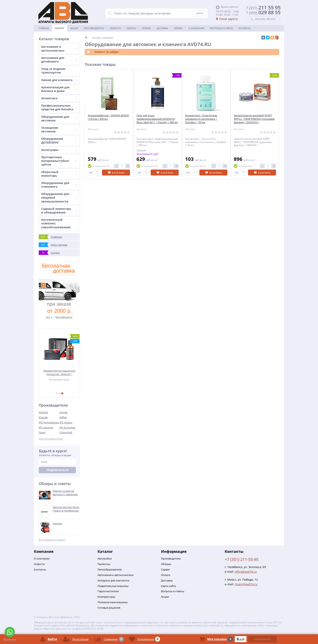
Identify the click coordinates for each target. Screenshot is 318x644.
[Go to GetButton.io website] (10, 640)
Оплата (146, 28)
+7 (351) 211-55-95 (242, 559)
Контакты (245, 28)
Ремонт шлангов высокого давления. (65, 493)
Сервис (178, 28)
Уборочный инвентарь (59, 174)
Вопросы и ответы (221, 28)
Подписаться (57, 470)
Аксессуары (59, 150)
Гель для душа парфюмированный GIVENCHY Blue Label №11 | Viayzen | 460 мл (157, 119)
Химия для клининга (59, 80)
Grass (42, 432)
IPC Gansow (46, 428)
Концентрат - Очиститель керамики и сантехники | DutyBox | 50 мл (201, 119)
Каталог (60, 28)
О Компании (196, 28)
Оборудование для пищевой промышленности (59, 198)
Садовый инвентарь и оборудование (59, 211)
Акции (74, 28)
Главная (44, 28)
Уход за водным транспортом (53, 71)
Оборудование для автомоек (59, 119)
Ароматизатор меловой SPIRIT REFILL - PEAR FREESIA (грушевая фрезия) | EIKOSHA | (254, 119)
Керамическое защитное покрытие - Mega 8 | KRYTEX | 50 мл (59, 372)
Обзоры (131, 28)
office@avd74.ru (246, 572)
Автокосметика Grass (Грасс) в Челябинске (66, 509)
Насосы (57, 523)
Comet (63, 412)
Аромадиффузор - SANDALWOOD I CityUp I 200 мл (108, 117)
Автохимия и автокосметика (59, 48)
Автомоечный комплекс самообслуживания (56, 223)
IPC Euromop (67, 428)
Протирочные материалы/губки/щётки (59, 161)
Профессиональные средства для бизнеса (59, 107)
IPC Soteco (66, 422)
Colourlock (66, 432)
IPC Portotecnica (49, 422)
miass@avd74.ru (246, 584)
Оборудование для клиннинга (59, 185)
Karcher (43, 412)
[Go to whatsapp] (10, 632)
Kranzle (43, 417)
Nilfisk (63, 417)
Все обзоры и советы (52, 540)
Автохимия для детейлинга (59, 60)
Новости (115, 28)
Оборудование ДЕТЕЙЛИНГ (59, 140)
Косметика (59, 98)
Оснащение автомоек (59, 129)
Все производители (51, 439)
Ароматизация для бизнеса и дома (59, 89)
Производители (94, 28)
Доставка (162, 28)
